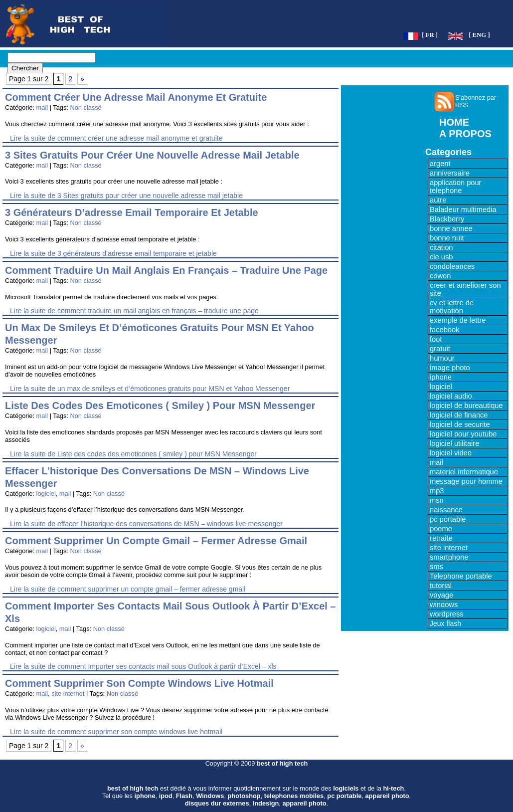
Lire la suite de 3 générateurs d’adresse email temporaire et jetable (113, 253)
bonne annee (451, 228)
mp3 (437, 491)
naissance (446, 510)
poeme (441, 529)
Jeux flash (445, 623)
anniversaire (450, 173)
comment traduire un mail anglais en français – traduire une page (166, 270)
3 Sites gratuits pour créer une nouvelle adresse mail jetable (152, 155)
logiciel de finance (459, 415)
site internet (68, 694)
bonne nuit (447, 238)
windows (444, 605)
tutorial (441, 586)
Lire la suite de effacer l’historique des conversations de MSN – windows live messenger (146, 524)
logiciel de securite (460, 424)
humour (442, 358)
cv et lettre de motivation (452, 307)
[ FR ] (430, 35)
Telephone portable (461, 576)
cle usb (441, 257)
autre (438, 200)
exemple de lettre (458, 320)
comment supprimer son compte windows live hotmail (139, 683)
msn (437, 500)
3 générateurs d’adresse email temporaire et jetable (132, 212)
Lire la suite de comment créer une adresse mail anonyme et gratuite (116, 138)
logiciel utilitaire (454, 443)
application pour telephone (455, 187)
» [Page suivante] (82, 79)
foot (436, 339)
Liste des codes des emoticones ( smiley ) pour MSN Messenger (160, 406)
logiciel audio (451, 396)
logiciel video (451, 453)
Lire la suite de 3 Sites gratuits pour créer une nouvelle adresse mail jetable (126, 196)
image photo (450, 368)
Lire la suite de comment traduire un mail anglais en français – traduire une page (134, 311)
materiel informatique (464, 472)
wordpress (447, 614)
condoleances (452, 266)
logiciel (46, 494)
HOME (454, 122)
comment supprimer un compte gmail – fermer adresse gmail (156, 541)
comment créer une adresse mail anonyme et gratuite (136, 97)
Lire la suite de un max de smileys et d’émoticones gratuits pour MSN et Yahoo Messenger (150, 389)
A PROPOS (465, 134)
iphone (441, 377)
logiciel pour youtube (463, 434)
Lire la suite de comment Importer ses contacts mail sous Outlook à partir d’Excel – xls (143, 666)
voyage (441, 595)
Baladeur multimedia (463, 209)
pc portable (448, 519)
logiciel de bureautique (466, 406)
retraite (441, 538)
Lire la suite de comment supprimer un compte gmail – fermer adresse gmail (128, 589)
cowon (440, 276)
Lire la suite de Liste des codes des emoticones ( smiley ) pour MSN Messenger (133, 454)
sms (436, 567)
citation (441, 247)
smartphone (449, 557)
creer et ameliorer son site (465, 289)
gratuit (440, 349)
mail (42, 107)
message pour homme (466, 481)
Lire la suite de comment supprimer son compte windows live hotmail (116, 732)
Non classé (85, 107)
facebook (444, 330)
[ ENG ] (479, 35)
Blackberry (447, 219)
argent (440, 164)
